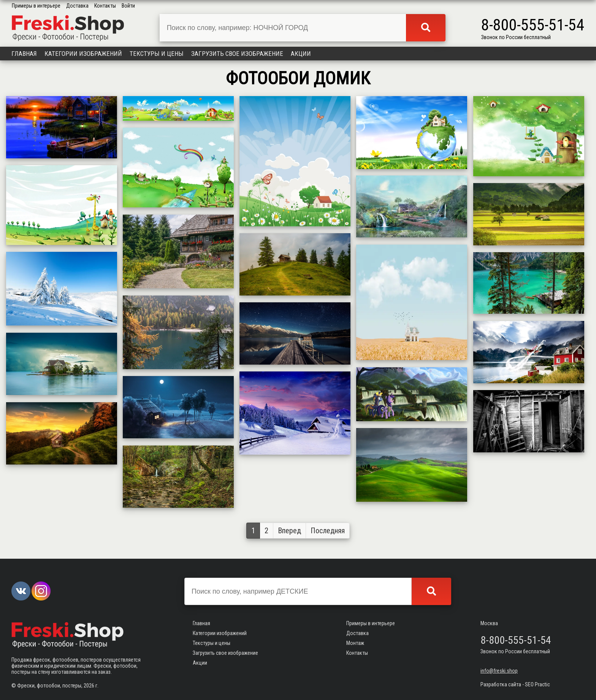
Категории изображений (83, 54)
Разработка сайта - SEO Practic (515, 684)
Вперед (289, 531)
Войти (128, 6)
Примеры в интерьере (36, 6)
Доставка (77, 6)
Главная (24, 54)
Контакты (105, 6)
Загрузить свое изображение (237, 54)
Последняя (328, 531)
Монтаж (355, 643)
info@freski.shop (499, 671)
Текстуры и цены (157, 54)
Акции (301, 54)
